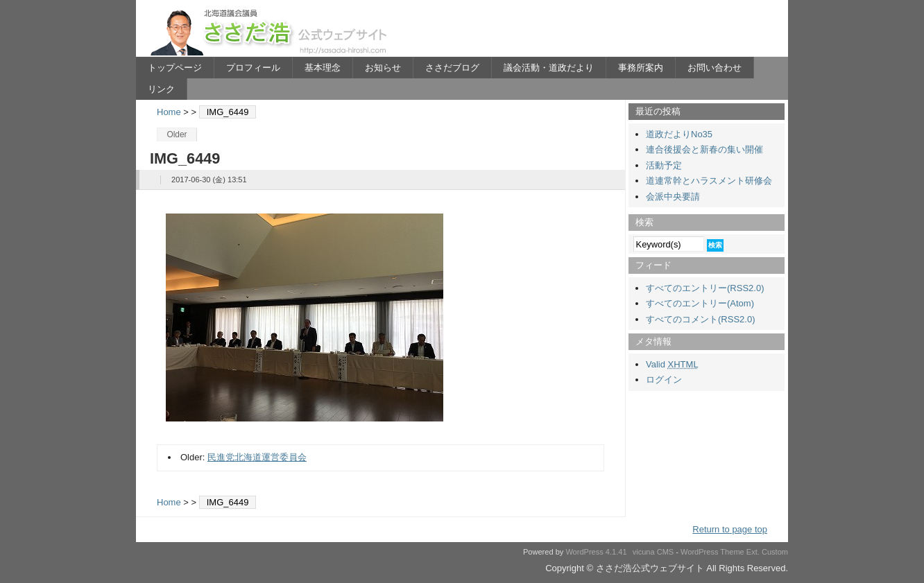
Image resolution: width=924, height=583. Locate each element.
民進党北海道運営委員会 (257, 457)
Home (169, 112)
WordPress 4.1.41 (596, 552)
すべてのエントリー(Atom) (700, 303)
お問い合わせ (715, 68)
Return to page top (730, 529)
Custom (775, 552)
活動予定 (664, 165)
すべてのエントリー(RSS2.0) (705, 288)
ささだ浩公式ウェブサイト (271, 32)
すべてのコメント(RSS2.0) (700, 319)
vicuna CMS (653, 552)
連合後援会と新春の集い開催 (704, 149)
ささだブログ (452, 68)
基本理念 (323, 68)
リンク (161, 89)
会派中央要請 (673, 197)
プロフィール (253, 68)
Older (177, 134)
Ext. (753, 552)
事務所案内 (641, 68)
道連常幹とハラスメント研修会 (709, 181)
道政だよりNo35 (679, 134)
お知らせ (383, 68)
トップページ (175, 68)
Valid (672, 364)
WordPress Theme (712, 552)
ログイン (664, 380)
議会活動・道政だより (549, 68)
